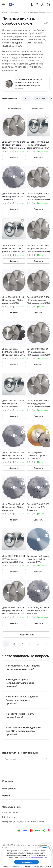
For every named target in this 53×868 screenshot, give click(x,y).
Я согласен (26, 862)
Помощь (7, 796)
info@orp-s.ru (9, 817)
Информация (9, 788)
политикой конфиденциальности (33, 857)
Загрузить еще (26, 635)
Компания (8, 781)
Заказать (14, 157)
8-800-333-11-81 (10, 813)
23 (38, 644)
